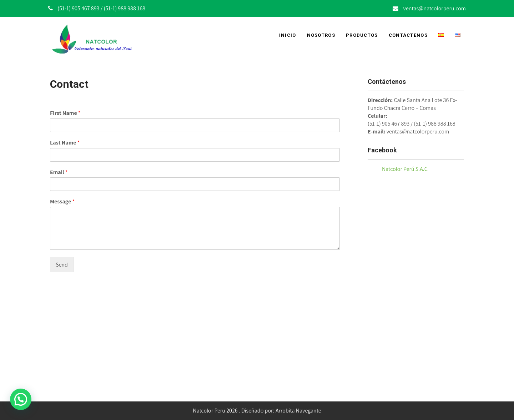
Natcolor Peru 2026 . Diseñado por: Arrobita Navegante (257, 411)
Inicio (288, 35)
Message (62, 202)
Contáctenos (408, 35)
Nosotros (321, 35)
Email (59, 172)
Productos (362, 35)
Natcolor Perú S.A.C (405, 169)
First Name (65, 113)
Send (62, 265)
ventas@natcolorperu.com (435, 8)
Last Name (65, 143)
